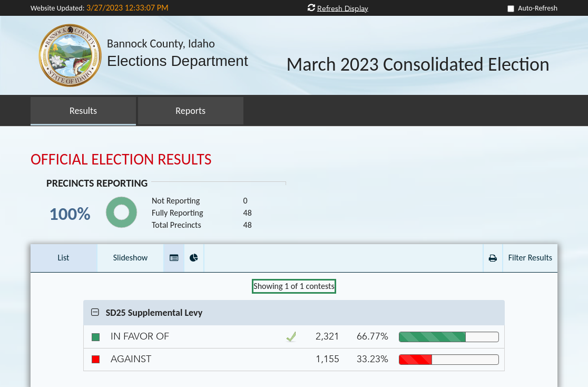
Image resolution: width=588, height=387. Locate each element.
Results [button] (83, 111)
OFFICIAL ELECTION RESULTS (121, 159)
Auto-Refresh (538, 8)
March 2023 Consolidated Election (418, 65)
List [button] (64, 258)
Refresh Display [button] (343, 8)
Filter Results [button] (530, 258)
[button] (174, 258)
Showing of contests (294, 286)
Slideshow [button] (131, 258)
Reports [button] (190, 111)
